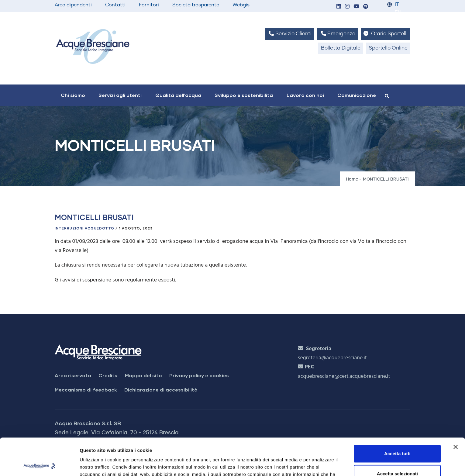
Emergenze (338, 34)
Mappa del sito (143, 375)
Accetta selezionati (397, 436)
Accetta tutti (397, 416)
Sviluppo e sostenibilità (244, 95)
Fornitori (149, 5)
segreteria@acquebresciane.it (332, 358)
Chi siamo (73, 95)
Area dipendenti (73, 5)
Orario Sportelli (386, 34)
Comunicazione (357, 95)
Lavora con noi (305, 95)
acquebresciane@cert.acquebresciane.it (344, 376)
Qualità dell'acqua (178, 95)
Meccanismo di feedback (86, 390)
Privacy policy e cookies (199, 375)
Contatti (115, 5)
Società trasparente (196, 5)
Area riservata (73, 375)
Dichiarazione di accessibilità (161, 390)
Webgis (241, 5)
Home (352, 179)
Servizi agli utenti (120, 95)
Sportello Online (388, 48)
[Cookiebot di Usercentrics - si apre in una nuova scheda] (39, 464)
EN (398, 13)
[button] (339, 7)
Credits (108, 375)
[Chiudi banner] (456, 410)
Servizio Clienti (289, 34)
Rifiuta (397, 456)
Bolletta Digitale (341, 48)
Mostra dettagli (320, 464)
